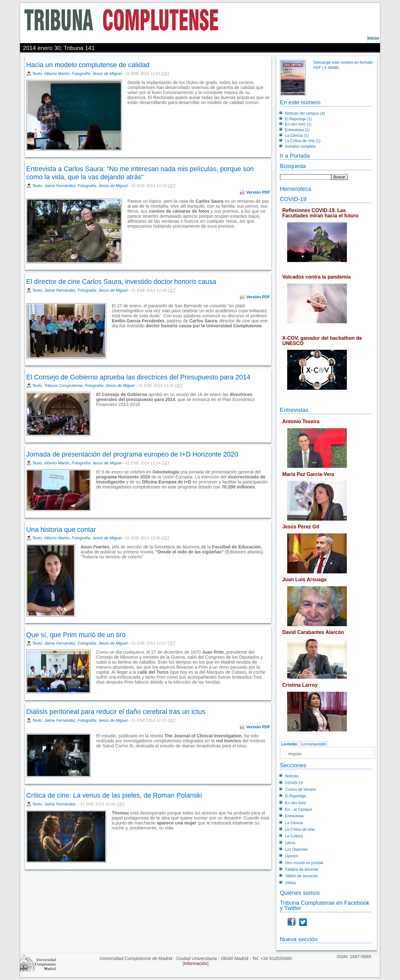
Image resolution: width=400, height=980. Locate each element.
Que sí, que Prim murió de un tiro (76, 635)
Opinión (292, 856)
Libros (290, 843)
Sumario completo (300, 146)
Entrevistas (294, 410)
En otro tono (295, 803)
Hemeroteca (296, 189)
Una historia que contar (61, 530)
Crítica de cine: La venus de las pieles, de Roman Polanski (114, 795)
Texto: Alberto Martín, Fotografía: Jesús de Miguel (77, 74)
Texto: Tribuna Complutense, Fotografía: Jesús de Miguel (83, 386)
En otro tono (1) (298, 124)
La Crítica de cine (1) (303, 141)
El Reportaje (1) (298, 119)
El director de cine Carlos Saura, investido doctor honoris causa (121, 282)
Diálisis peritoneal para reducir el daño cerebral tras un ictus (116, 712)
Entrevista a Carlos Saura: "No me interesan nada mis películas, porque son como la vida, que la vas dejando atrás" (140, 173)
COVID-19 (293, 199)
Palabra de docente (302, 869)
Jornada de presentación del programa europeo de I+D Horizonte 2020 (132, 454)
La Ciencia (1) (297, 136)
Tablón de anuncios (301, 876)
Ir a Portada (295, 156)
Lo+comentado (314, 744)
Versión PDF (258, 192)
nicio (373, 38)
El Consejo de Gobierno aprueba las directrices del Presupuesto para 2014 (138, 377)
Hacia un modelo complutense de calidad (88, 65)
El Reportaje (295, 796)
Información (195, 963)
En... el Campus (299, 809)
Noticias (292, 776)
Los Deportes (296, 849)
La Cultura (294, 836)
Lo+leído (289, 744)
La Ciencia (294, 823)
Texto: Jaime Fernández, (55, 804)
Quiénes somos (300, 893)
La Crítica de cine (300, 829)
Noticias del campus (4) (305, 113)
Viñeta (290, 883)
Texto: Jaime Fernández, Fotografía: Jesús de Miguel (80, 186)
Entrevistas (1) (297, 130)
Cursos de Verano (300, 789)
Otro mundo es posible (304, 863)
